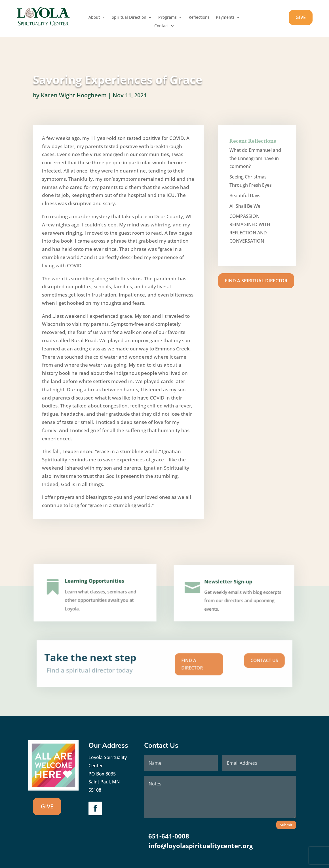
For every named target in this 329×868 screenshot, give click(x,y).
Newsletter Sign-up (229, 588)
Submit (286, 825)
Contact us (219, 662)
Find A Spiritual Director (256, 281)
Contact (162, 26)
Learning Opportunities (94, 588)
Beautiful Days (245, 196)
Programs (167, 18)
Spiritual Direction (129, 18)
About (94, 18)
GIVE (301, 17)
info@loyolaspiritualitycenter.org (201, 846)
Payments (225, 18)
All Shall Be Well (246, 206)
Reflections (199, 18)
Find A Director (180, 664)
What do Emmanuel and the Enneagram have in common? (255, 158)
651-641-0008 (169, 836)
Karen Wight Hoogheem (74, 94)
